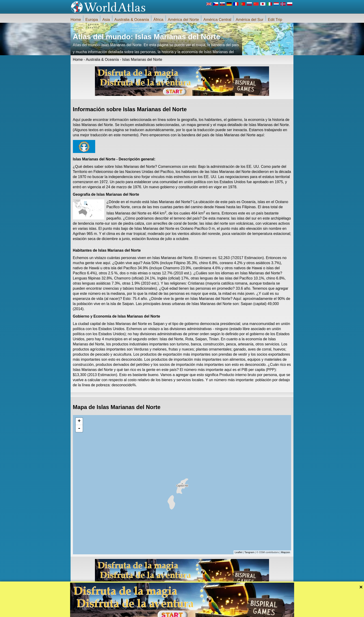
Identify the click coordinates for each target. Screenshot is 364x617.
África (158, 20)
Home (76, 20)
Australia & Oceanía (132, 20)
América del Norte (183, 20)
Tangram (249, 552)
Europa (92, 20)
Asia (106, 20)
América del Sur (249, 20)
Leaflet (239, 552)
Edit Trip (275, 20)
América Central (217, 20)
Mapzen (285, 552)
